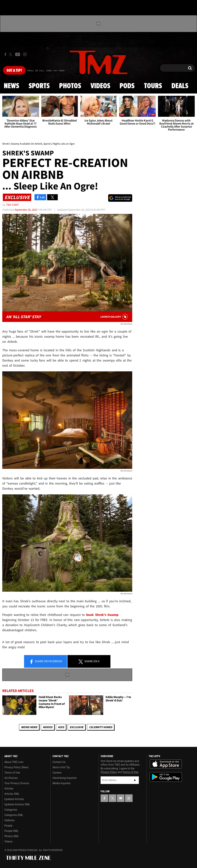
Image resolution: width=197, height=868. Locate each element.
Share (46, 662)
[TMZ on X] (11, 54)
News (11, 86)
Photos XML (12, 836)
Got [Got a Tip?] (14, 71)
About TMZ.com (14, 762)
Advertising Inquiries (64, 778)
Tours (153, 86)
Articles (9, 789)
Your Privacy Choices (17, 783)
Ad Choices (11, 778)
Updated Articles (14, 799)
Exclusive (77, 727)
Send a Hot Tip (61, 767)
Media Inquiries (61, 783)
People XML (11, 831)
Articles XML (12, 794)
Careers (57, 773)
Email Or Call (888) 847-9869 (46, 71)
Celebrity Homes (101, 727)
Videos (100, 86)
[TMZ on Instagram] (25, 54)
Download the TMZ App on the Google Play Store (166, 777)
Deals (180, 86)
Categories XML (14, 815)
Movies (48, 727)
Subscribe (135, 780)
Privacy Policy (109, 772)
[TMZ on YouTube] (121, 798)
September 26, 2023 (26, 210)
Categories (11, 810)
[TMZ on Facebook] (5, 54)
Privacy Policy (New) (16, 767)
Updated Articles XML (17, 804)
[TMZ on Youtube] (18, 54)
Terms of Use (12, 773)
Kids (61, 727)
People (8, 826)
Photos (70, 86)
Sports (39, 86)
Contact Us (59, 762)
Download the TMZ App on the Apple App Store (166, 764)
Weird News (29, 727)
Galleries (9, 820)
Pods (127, 86)
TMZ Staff (12, 205)
